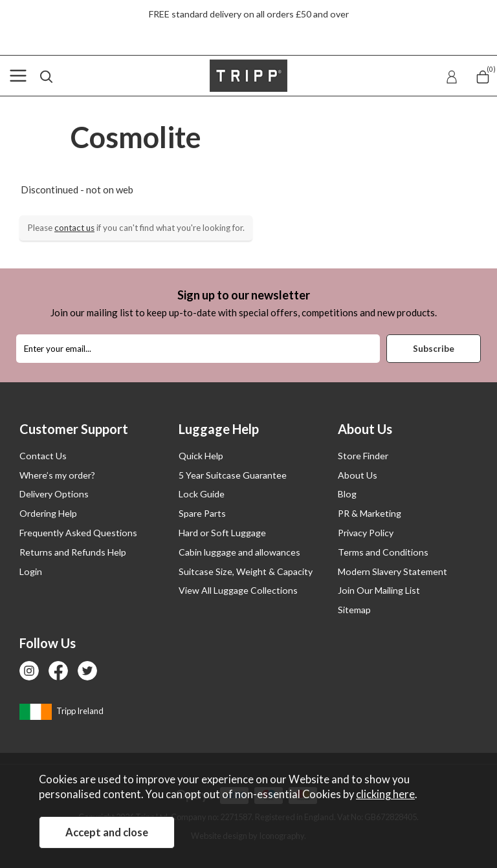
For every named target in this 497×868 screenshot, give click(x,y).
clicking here (385, 794)
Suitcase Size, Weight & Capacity (246, 571)
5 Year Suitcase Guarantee (233, 475)
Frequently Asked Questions (78, 533)
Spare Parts (202, 513)
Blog (347, 494)
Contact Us (43, 456)
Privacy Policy (366, 533)
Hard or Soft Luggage (222, 533)
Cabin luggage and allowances (239, 552)
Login (31, 571)
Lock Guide (202, 494)
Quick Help (201, 456)
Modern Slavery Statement (392, 571)
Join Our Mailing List (379, 590)
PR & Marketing (370, 513)
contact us (74, 228)
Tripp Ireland (61, 711)
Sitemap (354, 610)
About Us (358, 475)
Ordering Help (48, 513)
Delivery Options (54, 494)
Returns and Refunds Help (73, 552)
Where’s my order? (57, 475)
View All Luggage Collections (238, 590)
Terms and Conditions (383, 552)
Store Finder (363, 456)
